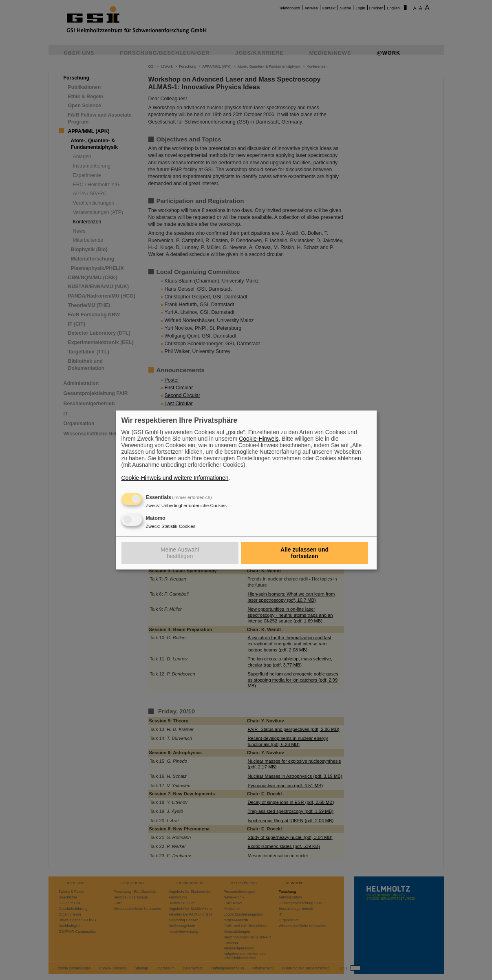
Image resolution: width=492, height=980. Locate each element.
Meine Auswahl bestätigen (180, 553)
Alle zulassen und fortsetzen (304, 553)
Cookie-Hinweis (259, 439)
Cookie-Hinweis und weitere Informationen (175, 478)
